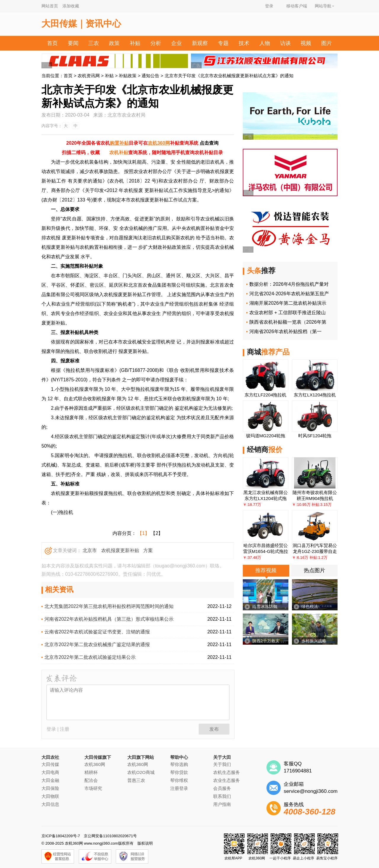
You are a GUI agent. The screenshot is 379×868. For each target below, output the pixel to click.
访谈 (285, 43)
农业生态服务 (227, 780)
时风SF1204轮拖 (315, 436)
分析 (156, 43)
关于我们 (222, 764)
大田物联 (50, 796)
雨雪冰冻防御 (265, 606)
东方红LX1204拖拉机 (315, 395)
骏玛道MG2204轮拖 (266, 436)
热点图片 (314, 570)
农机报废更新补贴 (120, 550)
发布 (214, 729)
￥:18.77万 (252, 505)
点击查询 (209, 143)
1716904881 (298, 771)
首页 (52, 43)
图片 (327, 43)
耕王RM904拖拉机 (315, 498)
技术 (244, 43)
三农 (94, 43)
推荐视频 (266, 570)
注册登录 (179, 788)
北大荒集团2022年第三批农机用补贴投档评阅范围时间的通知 (109, 606)
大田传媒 (50, 764)
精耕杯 (91, 772)
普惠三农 (136, 780)
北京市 (90, 550)
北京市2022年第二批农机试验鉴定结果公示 (90, 657)
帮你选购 (179, 764)
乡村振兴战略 (314, 641)
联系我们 (222, 796)
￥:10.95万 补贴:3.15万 (312, 505)
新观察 (200, 43)
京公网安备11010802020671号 (110, 836)
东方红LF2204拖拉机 (265, 395)
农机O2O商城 (141, 772)
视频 (306, 43)
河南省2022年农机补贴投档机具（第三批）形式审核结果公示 (109, 619)
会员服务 (222, 788)
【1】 (143, 533)
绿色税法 (310, 606)
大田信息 (50, 804)
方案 (148, 550)
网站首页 (50, 6)
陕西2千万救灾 (266, 641)
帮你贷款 (179, 772)
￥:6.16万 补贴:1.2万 (310, 558)
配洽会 (91, 780)
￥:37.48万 (252, 558)
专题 (223, 43)
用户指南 (222, 804)
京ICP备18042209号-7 (61, 836)
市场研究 (93, 788)
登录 (269, 6)
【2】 (157, 533)
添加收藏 (71, 6)
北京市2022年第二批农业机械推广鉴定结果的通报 (97, 644)
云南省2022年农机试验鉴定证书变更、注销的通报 (97, 632)
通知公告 (150, 76)
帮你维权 (179, 780)
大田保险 (50, 788)
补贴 (135, 43)
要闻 (73, 43)
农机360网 (159, 143)
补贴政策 (128, 76)
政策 (114, 43)
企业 (176, 43)
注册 (65, 729)
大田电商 (50, 772)
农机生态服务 (227, 772)
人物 (265, 43)
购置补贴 (119, 143)
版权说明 (145, 843)
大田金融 (50, 780)
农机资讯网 (89, 76)
